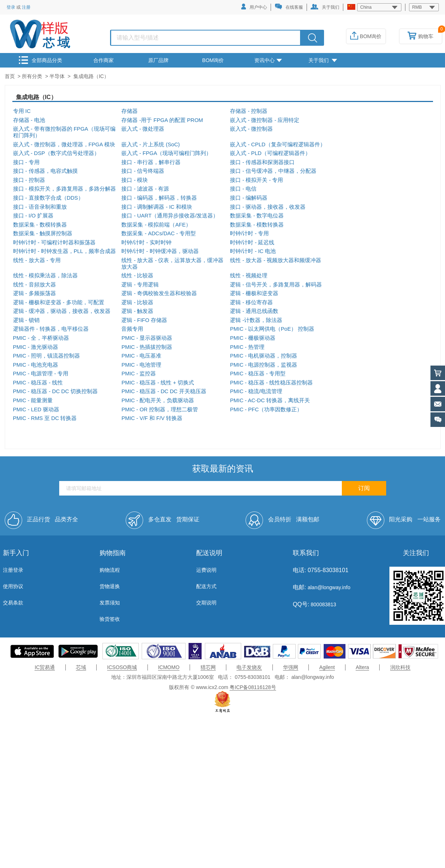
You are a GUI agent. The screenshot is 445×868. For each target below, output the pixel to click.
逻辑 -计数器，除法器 (256, 320)
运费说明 (206, 570)
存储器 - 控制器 (249, 111)
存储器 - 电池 (29, 120)
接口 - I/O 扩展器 (33, 216)
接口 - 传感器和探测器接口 (262, 162)
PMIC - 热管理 (247, 347)
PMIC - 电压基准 (141, 356)
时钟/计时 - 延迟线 (252, 243)
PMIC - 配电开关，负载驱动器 (158, 400)
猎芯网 (208, 667)
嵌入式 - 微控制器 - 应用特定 (265, 120)
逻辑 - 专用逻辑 (140, 285)
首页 (10, 76)
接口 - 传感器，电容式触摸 (45, 171)
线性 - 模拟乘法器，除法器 (45, 276)
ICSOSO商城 (122, 667)
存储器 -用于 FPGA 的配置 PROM (162, 120)
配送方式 (206, 586)
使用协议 (13, 586)
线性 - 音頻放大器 (35, 285)
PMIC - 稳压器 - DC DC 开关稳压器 (164, 391)
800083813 (323, 604)
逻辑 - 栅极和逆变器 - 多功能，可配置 (59, 302)
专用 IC (22, 111)
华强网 (291, 667)
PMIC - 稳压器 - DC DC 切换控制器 (55, 391)
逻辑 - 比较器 (137, 302)
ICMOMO (169, 667)
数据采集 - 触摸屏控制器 (43, 233)
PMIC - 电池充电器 (36, 365)
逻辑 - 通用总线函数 (254, 311)
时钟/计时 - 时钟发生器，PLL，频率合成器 (64, 251)
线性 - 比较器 (137, 276)
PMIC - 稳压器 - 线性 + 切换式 (158, 383)
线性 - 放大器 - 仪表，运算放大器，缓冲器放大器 (172, 264)
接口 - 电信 (243, 189)
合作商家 (104, 60)
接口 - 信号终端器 (143, 171)
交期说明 (206, 603)
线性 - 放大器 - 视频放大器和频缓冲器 (276, 260)
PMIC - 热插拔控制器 (147, 347)
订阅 (364, 488)
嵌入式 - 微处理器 (143, 129)
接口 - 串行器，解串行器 (151, 162)
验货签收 (110, 619)
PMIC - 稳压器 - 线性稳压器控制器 (271, 383)
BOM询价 (366, 36)
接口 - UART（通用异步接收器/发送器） (170, 216)
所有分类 (32, 76)
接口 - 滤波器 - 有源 (145, 189)
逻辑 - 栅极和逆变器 (254, 293)
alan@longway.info (329, 587)
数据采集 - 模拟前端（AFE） (156, 225)
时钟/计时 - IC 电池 (253, 251)
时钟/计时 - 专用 (249, 233)
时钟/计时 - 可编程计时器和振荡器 (54, 243)
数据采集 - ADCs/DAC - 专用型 (159, 233)
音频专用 (132, 329)
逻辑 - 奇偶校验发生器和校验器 (159, 293)
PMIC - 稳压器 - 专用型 (258, 374)
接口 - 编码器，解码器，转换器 (159, 198)
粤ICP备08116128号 (253, 687)
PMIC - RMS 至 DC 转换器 (45, 418)
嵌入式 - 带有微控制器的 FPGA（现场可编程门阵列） (64, 132)
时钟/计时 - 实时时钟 (146, 243)
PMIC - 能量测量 (33, 400)
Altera (362, 667)
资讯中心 (268, 60)
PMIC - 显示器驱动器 (147, 338)
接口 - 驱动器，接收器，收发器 (268, 207)
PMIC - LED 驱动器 (36, 409)
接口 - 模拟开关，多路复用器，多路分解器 (64, 189)
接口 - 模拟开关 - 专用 (256, 180)
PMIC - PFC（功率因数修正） (266, 409)
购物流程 (110, 570)
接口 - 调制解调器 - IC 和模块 (157, 207)
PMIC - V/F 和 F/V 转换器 (152, 418)
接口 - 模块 (135, 180)
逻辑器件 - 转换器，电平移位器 (51, 329)
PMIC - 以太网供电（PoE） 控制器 (272, 329)
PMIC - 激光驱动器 (36, 347)
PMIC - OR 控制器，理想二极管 (160, 409)
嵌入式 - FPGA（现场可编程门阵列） (166, 153)
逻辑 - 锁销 (26, 320)
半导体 (57, 76)
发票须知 (110, 603)
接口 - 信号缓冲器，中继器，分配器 (273, 171)
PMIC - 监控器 (139, 374)
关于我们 (325, 7)
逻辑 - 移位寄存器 (251, 302)
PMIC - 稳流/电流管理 (256, 391)
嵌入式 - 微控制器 (251, 129)
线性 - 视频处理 (249, 276)
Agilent (327, 667)
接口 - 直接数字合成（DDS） (48, 198)
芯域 (81, 667)
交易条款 (13, 603)
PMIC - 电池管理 (141, 365)
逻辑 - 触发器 (137, 311)
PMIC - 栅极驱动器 (253, 338)
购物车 (420, 36)
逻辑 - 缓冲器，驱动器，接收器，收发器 (62, 311)
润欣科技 (400, 667)
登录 (11, 7)
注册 (26, 7)
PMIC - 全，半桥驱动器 (41, 338)
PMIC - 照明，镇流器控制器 (47, 356)
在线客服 (289, 7)
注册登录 (13, 570)
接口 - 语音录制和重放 (40, 207)
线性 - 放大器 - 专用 (37, 260)
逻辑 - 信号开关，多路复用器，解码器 (276, 285)
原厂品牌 (158, 60)
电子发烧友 (249, 667)
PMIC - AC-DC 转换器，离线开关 (270, 400)
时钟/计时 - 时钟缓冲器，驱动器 (160, 251)
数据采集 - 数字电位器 (257, 216)
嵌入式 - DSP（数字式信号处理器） (56, 153)
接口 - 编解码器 (249, 198)
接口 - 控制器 (29, 180)
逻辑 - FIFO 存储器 (144, 320)
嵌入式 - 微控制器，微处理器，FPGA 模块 (64, 144)
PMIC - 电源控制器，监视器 (264, 365)
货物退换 (110, 586)
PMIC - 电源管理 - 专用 (41, 374)
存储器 (130, 111)
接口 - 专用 (26, 162)
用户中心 (254, 7)
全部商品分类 (41, 60)
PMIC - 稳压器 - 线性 (38, 383)
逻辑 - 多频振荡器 (35, 293)
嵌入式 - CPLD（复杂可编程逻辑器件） (278, 144)
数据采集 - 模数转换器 (257, 225)
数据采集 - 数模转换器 (40, 225)
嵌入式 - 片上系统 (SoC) (151, 144)
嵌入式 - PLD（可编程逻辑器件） (270, 153)
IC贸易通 (45, 667)
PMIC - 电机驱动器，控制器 (264, 356)
